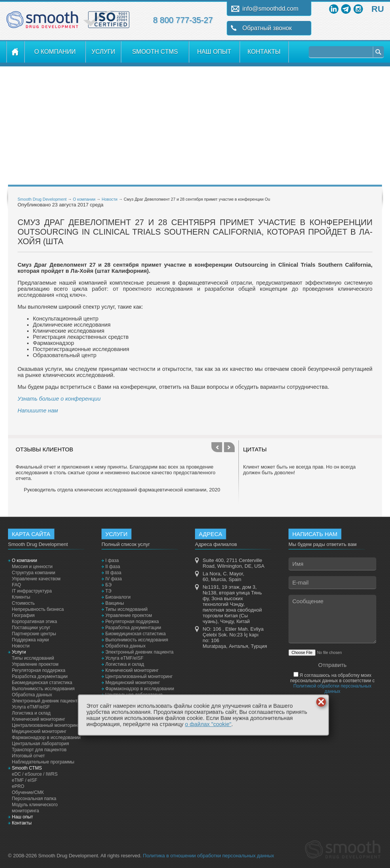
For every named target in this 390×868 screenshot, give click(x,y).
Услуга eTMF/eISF (31, 707)
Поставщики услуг (31, 628)
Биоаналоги (118, 597)
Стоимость (23, 603)
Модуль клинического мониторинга (35, 808)
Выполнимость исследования (43, 689)
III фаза (113, 573)
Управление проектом (35, 664)
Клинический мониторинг (39, 719)
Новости (109, 199)
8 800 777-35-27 (183, 20)
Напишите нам (38, 411)
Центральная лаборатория (40, 744)
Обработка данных (32, 695)
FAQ (16, 585)
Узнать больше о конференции (59, 399)
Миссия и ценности (32, 567)
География (23, 615)
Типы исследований (33, 658)
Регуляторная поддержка (39, 670)
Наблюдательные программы (43, 762)
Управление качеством (36, 579)
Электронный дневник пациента (46, 701)
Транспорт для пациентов (39, 750)
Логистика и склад (31, 713)
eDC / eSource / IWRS (35, 774)
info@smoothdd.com (270, 9)
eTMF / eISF (25, 780)
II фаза (113, 567)
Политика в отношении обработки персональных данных (209, 856)
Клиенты (21, 597)
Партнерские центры (34, 634)
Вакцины (115, 603)
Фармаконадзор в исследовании (46, 738)
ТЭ (108, 591)
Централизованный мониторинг (45, 725)
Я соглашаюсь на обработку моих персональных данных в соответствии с (332, 683)
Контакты (264, 52)
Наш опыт (214, 52)
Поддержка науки (30, 640)
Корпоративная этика (35, 622)
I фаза (112, 560)
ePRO (18, 786)
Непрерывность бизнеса (38, 609)
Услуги (103, 52)
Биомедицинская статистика (42, 683)
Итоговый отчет (28, 756)
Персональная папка (34, 799)
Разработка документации (40, 676)
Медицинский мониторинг (39, 731)
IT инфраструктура (32, 591)
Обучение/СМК (28, 792)
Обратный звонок (267, 28)
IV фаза (114, 579)
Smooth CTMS (155, 52)
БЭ (108, 585)
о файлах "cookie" (208, 724)
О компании (55, 52)
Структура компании (34, 573)
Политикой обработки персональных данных (332, 689)
